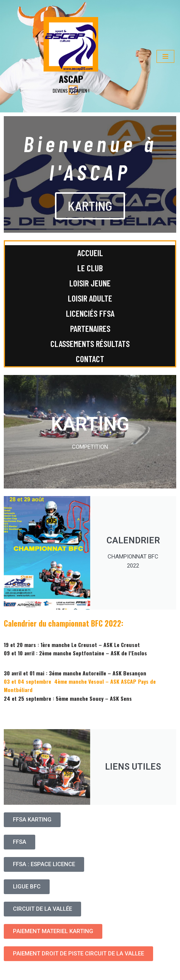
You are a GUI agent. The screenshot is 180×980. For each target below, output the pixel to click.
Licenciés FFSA (90, 313)
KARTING (90, 206)
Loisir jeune (90, 283)
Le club (90, 268)
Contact (90, 359)
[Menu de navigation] (165, 56)
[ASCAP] (71, 56)
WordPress (67, 972)
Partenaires (90, 328)
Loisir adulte (90, 298)
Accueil (90, 253)
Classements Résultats (90, 344)
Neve (11, 972)
